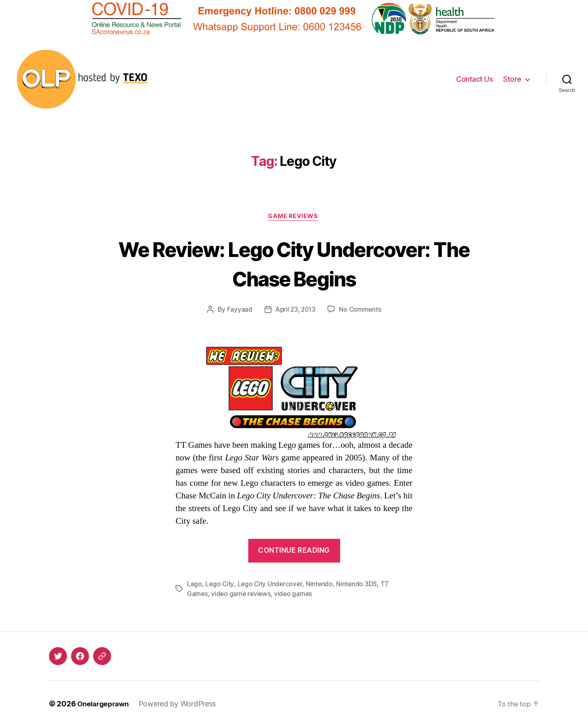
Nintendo (322, 585)
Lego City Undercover (271, 585)
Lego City (220, 585)
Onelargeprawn (105, 705)
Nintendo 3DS (359, 585)
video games (295, 595)
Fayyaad (238, 311)
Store (512, 79)
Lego (195, 585)
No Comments (362, 311)
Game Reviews (294, 217)
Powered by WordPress (182, 705)
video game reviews (242, 595)
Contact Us (474, 79)
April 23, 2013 (295, 311)
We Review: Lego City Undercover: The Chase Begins (294, 264)
